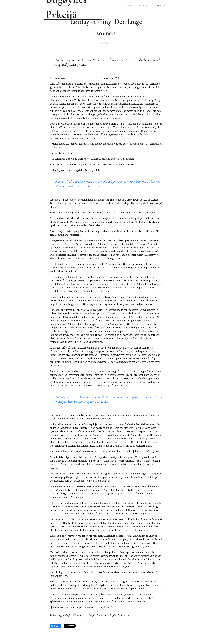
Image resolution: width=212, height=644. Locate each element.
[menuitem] (129, 6)
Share (55, 626)
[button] (161, 6)
